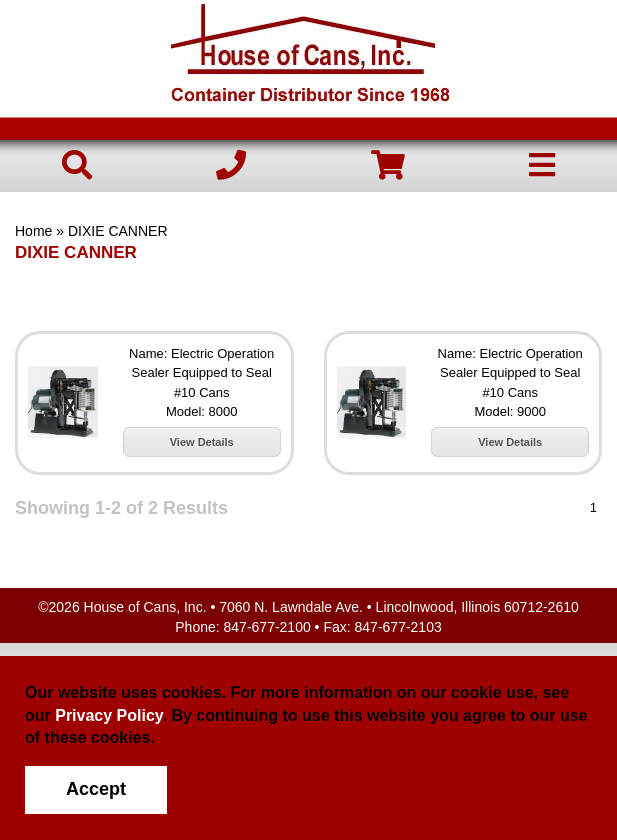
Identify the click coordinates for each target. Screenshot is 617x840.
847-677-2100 (267, 627)
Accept (96, 789)
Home (33, 231)
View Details (202, 442)
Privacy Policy (108, 715)
